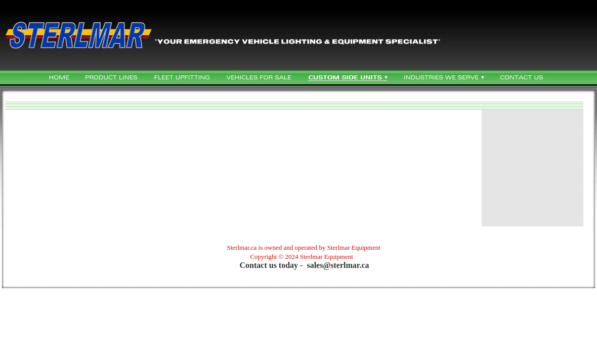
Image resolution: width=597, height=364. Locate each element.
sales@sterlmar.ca (338, 265)
